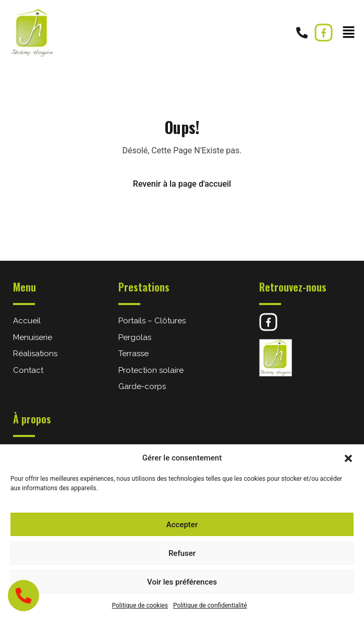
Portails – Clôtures (152, 321)
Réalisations (35, 354)
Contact (28, 370)
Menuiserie (33, 337)
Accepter (182, 525)
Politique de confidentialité (210, 605)
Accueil (27, 321)
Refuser (182, 553)
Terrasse (134, 354)
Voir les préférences (182, 582)
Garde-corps (142, 386)
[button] (348, 458)
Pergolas (135, 337)
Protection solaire (151, 370)
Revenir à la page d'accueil (182, 184)
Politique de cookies (140, 605)
